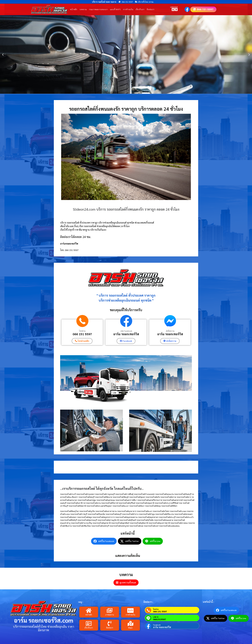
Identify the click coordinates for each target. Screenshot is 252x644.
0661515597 (159, 619)
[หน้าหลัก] (89, 611)
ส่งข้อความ (170, 331)
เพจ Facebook (126, 331)
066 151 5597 (82, 334)
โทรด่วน (82, 331)
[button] (3, 55)
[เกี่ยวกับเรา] (89, 624)
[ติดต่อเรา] (110, 624)
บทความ (83, 9)
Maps (130, 628)
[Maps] (130, 624)
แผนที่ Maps (115, 9)
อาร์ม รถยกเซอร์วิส (126, 334)
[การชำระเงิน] (130, 611)
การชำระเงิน (128, 9)
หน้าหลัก (74, 9)
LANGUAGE (174, 7)
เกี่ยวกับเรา (140, 9)
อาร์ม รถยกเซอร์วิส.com (44, 620)
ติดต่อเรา (151, 9)
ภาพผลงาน (110, 615)
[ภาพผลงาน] (110, 611)
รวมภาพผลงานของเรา (98, 9)
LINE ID (156, 617)
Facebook (157, 625)
